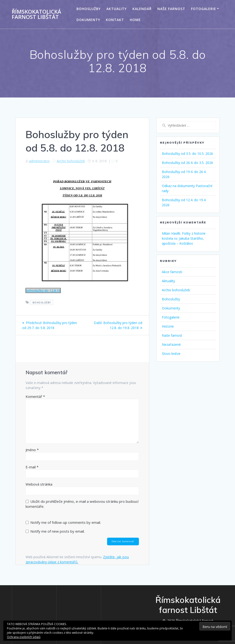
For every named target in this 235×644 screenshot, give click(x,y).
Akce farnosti (172, 272)
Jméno (32, 450)
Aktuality (117, 9)
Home (135, 20)
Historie (168, 326)
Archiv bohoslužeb (71, 161)
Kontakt (115, 20)
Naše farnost (171, 9)
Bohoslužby (89, 9)
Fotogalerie (204, 9)
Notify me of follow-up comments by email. (66, 522)
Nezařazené (171, 344)
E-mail (32, 467)
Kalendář (142, 9)
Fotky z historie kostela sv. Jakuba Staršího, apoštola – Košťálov (184, 238)
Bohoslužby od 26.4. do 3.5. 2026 (187, 163)
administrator (39, 161)
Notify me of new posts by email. (57, 531)
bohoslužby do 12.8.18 (43, 290)
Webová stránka (39, 484)
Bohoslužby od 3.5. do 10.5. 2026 (187, 154)
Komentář (35, 396)
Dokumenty (88, 20)
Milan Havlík (171, 233)
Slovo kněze (171, 354)
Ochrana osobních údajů (24, 637)
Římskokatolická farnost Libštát (36, 14)
